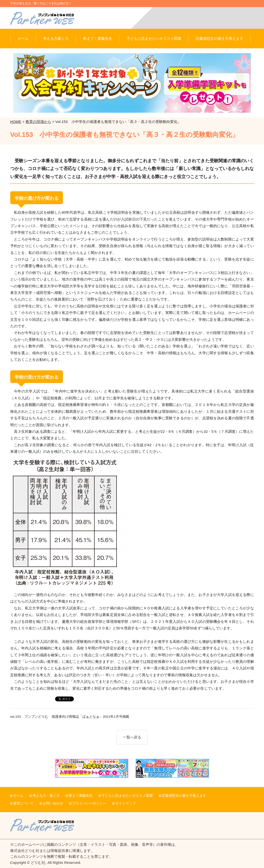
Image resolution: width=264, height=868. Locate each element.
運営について (23, 803)
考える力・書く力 (46, 796)
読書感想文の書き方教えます (184, 796)
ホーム (18, 796)
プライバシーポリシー (89, 803)
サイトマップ (126, 803)
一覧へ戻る (132, 737)
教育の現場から (38, 122)
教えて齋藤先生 (81, 796)
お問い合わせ (53, 803)
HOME (16, 122)
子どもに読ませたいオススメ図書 (127, 796)
